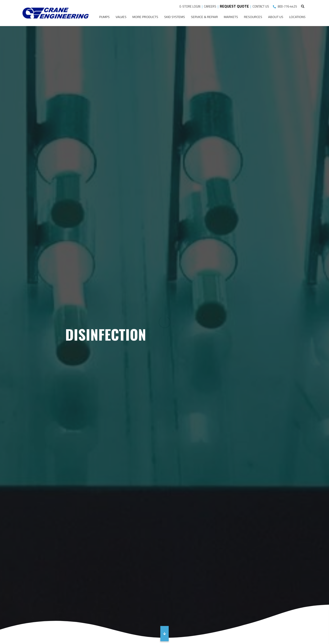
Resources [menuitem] (253, 17)
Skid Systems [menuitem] (175, 17)
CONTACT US (261, 7)
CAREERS (210, 7)
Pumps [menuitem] (104, 17)
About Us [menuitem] (276, 17)
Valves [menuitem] (121, 17)
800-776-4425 (287, 7)
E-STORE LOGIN (190, 7)
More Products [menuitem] (145, 17)
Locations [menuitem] (297, 17)
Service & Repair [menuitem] (204, 17)
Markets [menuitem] (231, 17)
